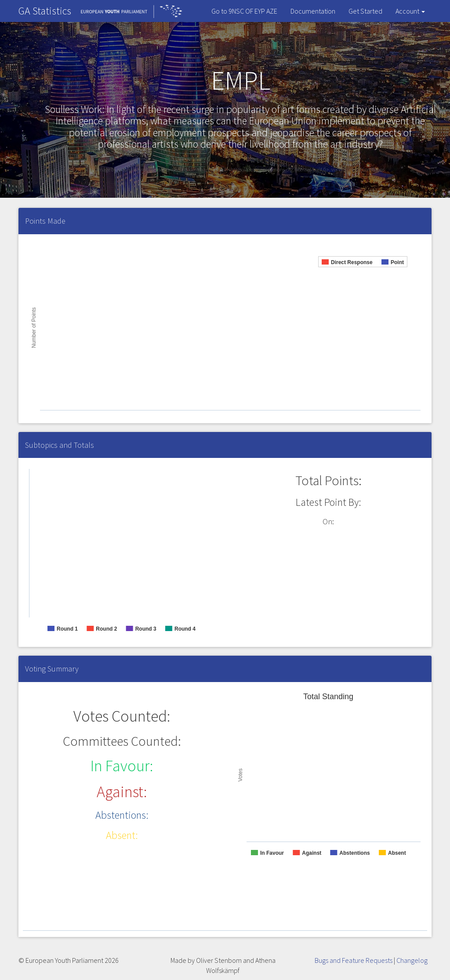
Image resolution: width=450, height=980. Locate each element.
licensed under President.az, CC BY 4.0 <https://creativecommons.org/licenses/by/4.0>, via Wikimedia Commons (267, 169)
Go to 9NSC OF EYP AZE (244, 11)
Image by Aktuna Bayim (123, 169)
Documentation (313, 11)
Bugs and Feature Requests (354, 960)
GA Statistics (45, 11)
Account (410, 11)
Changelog (412, 960)
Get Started (365, 11)
